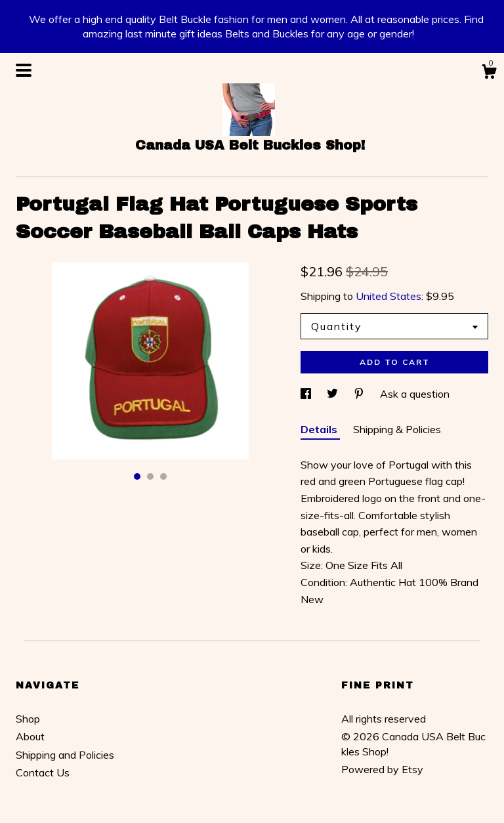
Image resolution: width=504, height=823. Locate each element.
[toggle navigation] (24, 70)
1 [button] (137, 476)
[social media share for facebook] (307, 394)
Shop (28, 719)
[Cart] (489, 74)
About (30, 736)
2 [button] (150, 476)
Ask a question (415, 394)
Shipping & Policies (397, 429)
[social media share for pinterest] (360, 394)
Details (320, 429)
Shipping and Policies (65, 755)
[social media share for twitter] (334, 394)
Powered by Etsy (382, 769)
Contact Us (43, 772)
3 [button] (163, 476)
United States (388, 296)
